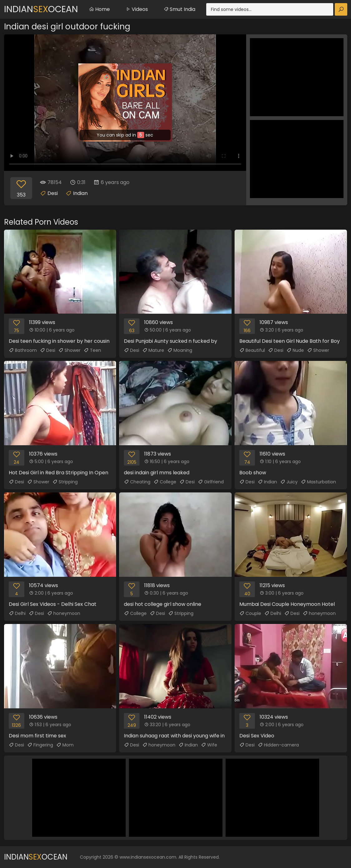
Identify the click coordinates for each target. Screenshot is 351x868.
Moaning (180, 350)
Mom (65, 745)
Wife (209, 745)
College (165, 482)
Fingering (40, 745)
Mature (153, 350)
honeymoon (64, 613)
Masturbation (318, 482)
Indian (80, 193)
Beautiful (252, 350)
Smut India (179, 9)
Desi (53, 193)
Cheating (137, 482)
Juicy (289, 482)
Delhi (17, 613)
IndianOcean (41, 9)
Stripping (65, 482)
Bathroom (23, 350)
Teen (92, 350)
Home (99, 9)
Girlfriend (211, 482)
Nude (295, 350)
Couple (250, 613)
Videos (137, 9)
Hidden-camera (278, 745)
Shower (69, 350)
